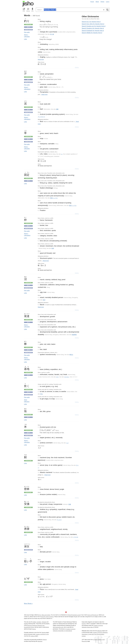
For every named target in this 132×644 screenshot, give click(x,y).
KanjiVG (84, 624)
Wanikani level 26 (28, 82)
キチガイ (67, 377)
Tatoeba (43, 632)
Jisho (28, 4)
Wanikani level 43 (28, 288)
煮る (42, 394)
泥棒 (57, 109)
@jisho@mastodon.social (74, 615)
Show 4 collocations (27, 118)
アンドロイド (41, 117)
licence (34, 629)
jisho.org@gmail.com (93, 615)
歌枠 (53, 248)
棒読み (71, 355)
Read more (41, 59)
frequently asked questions (47, 617)
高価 (70, 504)
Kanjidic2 (39, 622)
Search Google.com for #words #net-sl (94, 26)
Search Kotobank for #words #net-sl (93, 31)
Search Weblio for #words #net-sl (92, 33)
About (97, 2)
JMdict (35, 622)
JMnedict (44, 622)
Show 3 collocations (27, 88)
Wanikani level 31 (28, 112)
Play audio (27, 32)
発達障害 (74, 335)
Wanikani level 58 (28, 550)
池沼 (44, 300)
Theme (102, 2)
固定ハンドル (54, 198)
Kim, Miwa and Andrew (45, 615)
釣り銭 (52, 34)
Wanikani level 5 (28, 142)
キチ (57, 377)
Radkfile (26, 624)
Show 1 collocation (27, 36)
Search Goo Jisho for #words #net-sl (93, 24)
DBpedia (99, 631)
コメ (67, 443)
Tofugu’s (45, 640)
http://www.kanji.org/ (58, 627)
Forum (92, 2)
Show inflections (27, 401)
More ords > (28, 604)
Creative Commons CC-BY (42, 634)
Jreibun (32, 636)
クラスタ (76, 537)
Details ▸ (77, 67)
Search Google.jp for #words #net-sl (93, 28)
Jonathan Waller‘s (98, 640)
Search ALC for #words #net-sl (91, 22)
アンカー (59, 520)
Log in (108, 2)
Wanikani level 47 (28, 395)
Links (25, 39)
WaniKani (40, 641)
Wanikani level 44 (28, 30)
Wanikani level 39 (28, 228)
